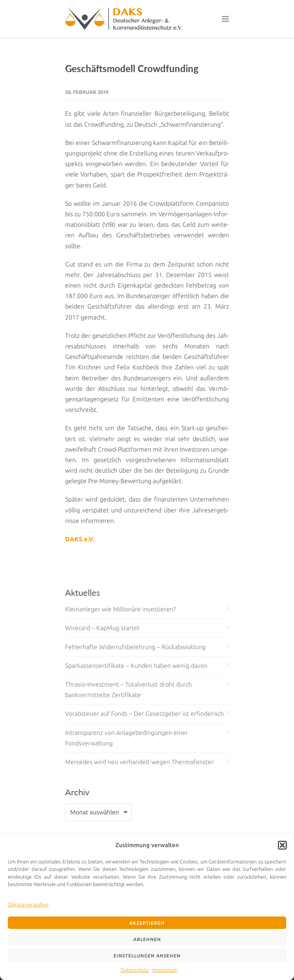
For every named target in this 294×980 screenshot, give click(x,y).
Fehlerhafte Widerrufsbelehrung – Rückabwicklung (135, 647)
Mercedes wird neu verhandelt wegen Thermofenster (139, 762)
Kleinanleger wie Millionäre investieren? (120, 609)
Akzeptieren (147, 923)
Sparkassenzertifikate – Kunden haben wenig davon (136, 666)
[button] (282, 845)
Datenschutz (135, 970)
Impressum (165, 970)
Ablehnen (147, 939)
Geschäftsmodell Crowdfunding (132, 68)
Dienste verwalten (28, 904)
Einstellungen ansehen (147, 956)
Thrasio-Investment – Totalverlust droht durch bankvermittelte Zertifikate (128, 690)
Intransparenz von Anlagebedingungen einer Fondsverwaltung (127, 738)
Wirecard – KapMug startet (102, 628)
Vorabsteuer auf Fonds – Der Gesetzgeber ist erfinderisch (144, 713)
